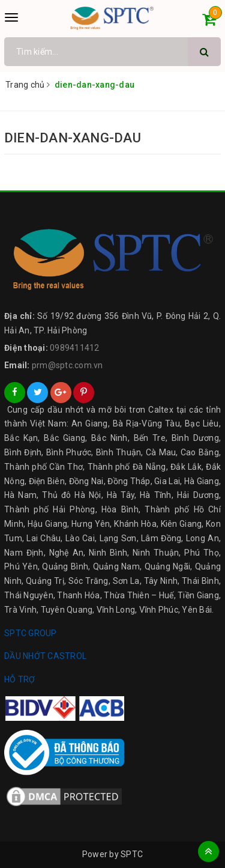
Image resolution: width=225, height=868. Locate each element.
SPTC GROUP (31, 633)
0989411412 (75, 348)
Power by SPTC (112, 854)
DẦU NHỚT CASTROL (45, 656)
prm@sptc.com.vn (67, 365)
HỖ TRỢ (20, 679)
